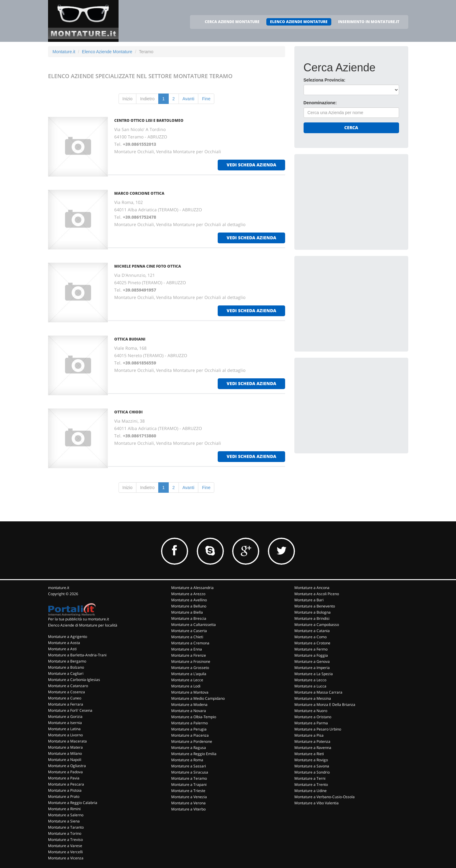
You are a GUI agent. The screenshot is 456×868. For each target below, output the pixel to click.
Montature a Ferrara (66, 704)
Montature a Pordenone (192, 741)
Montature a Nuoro (311, 711)
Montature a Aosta (64, 643)
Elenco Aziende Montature (107, 52)
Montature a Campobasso (317, 625)
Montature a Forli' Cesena (70, 710)
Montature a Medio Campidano (198, 698)
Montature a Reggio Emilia (194, 754)
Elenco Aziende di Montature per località (83, 625)
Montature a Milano (65, 753)
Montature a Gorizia (65, 717)
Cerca (351, 127)
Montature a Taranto (66, 827)
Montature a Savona (312, 766)
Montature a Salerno (66, 815)
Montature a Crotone (312, 643)
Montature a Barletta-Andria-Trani (77, 655)
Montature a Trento (311, 784)
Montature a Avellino (189, 600)
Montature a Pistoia (65, 790)
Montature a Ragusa (189, 748)
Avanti (189, 99)
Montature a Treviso (65, 840)
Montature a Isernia (65, 723)
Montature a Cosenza (67, 692)
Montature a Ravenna (313, 748)
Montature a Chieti (187, 637)
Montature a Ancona (312, 588)
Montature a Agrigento (68, 637)
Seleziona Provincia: (325, 80)
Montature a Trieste (188, 791)
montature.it (59, 588)
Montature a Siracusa (190, 772)
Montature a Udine (311, 791)
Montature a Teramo (189, 778)
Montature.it (64, 52)
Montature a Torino (65, 833)
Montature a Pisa (309, 735)
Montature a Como (311, 637)
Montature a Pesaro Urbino (318, 729)
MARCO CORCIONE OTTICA (139, 193)
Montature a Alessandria (192, 588)
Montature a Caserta (189, 631)
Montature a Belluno (189, 606)
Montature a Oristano (313, 717)
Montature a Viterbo (188, 809)
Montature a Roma (187, 760)
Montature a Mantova (190, 692)
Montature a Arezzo (188, 594)
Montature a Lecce (187, 680)
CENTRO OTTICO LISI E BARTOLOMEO (149, 120)
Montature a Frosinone (191, 661)
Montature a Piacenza (190, 735)
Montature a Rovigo (311, 760)
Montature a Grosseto (190, 668)
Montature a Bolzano (66, 667)
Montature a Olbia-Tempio (194, 717)
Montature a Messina (313, 698)
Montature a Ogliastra (67, 766)
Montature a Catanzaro (68, 686)
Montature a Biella (187, 612)
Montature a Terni (310, 778)
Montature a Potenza (312, 741)
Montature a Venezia (189, 797)
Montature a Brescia (189, 618)
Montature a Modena (189, 705)
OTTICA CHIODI (128, 412)
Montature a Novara (189, 711)
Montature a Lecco (310, 680)
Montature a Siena (64, 821)
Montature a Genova (312, 661)
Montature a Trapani (189, 784)
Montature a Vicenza (66, 858)
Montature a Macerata (67, 741)
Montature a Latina (64, 729)
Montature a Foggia (311, 655)
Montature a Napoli (65, 760)
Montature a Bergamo (67, 661)
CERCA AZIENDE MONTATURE (232, 22)
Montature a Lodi (186, 686)
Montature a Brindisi (312, 618)
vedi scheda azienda (251, 165)
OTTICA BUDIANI (130, 339)
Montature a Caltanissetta (194, 625)
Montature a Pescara (66, 784)
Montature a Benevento (315, 606)
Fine (206, 99)
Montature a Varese (65, 846)
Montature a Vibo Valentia (317, 803)
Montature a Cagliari (66, 673)
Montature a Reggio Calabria (73, 803)
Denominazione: (320, 103)
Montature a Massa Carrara (318, 692)
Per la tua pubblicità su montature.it (79, 619)
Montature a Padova (65, 772)
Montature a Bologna (313, 612)
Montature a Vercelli (65, 852)
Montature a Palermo (190, 723)
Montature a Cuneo (65, 698)
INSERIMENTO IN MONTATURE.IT (369, 22)
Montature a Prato (64, 796)
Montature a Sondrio (312, 772)
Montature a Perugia (189, 729)
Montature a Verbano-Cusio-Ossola (325, 797)
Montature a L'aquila (189, 674)
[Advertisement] (350, 202)
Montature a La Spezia (314, 674)
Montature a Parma (311, 723)
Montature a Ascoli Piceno (317, 594)
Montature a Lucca (310, 686)
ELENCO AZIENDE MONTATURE (299, 22)
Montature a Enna (187, 649)
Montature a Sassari (189, 766)
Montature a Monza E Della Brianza (325, 705)
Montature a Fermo (311, 649)
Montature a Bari (309, 600)
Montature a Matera (65, 747)
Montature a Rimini (64, 809)
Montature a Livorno (65, 735)
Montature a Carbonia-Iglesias (74, 680)
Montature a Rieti (309, 754)
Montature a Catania (312, 631)
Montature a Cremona (190, 643)
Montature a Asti (62, 649)
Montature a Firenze (189, 655)
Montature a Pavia (64, 778)
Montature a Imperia (312, 668)
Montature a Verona (188, 803)
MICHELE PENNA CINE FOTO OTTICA (148, 266)
